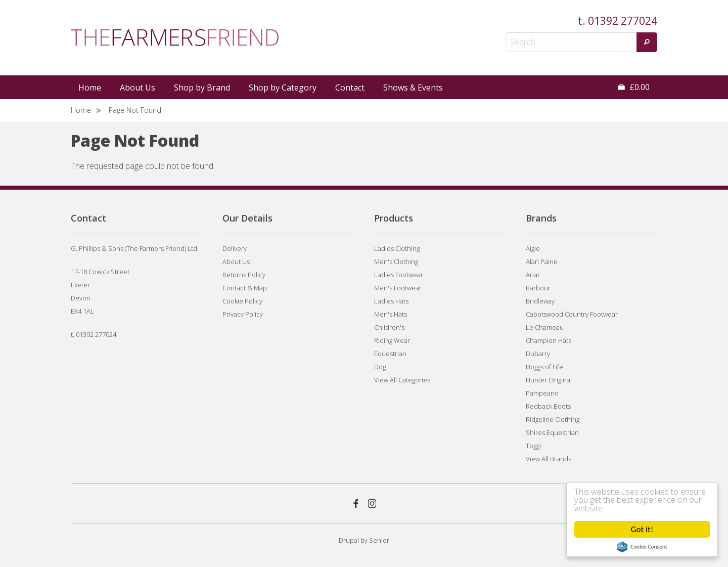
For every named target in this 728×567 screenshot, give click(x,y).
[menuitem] (90, 88)
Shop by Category (283, 88)
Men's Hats (391, 314)
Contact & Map (245, 288)
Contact (350, 88)
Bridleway (540, 301)
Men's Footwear (398, 288)
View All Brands (549, 459)
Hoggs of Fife (544, 367)
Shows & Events (413, 88)
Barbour (538, 288)
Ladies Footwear (399, 275)
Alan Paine (542, 261)
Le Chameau (545, 327)
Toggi (533, 446)
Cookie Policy (242, 301)
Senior (379, 540)
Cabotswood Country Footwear (572, 314)
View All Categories (402, 380)
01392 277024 (623, 21)
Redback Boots (548, 406)
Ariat (533, 275)
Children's (389, 327)
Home (90, 88)
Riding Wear (392, 340)
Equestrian (390, 354)
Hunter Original (549, 380)
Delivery (235, 248)
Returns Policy (244, 275)
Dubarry (538, 354)
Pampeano (542, 393)
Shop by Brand (202, 88)
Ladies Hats (391, 301)
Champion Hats (549, 340)
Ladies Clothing (397, 248)
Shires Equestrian (552, 432)
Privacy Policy (243, 314)
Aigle (533, 248)
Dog (380, 367)
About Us (138, 88)
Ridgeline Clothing (553, 419)
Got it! (642, 529)
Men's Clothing (396, 261)
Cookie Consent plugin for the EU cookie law (642, 547)
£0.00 (634, 87)
